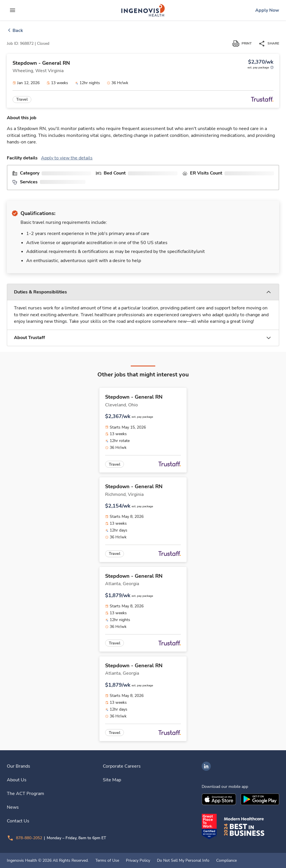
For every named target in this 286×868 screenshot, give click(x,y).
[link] (143, 10)
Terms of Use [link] (107, 861)
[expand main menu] (13, 10)
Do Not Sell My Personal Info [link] (183, 861)
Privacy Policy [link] (138, 861)
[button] (143, 292)
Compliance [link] (226, 861)
